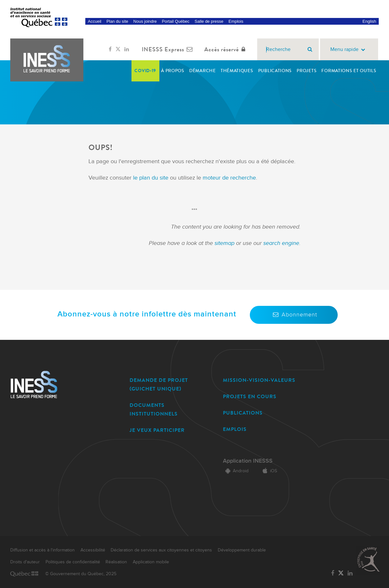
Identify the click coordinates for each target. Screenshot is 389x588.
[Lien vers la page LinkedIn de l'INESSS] (127, 49)
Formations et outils (349, 71)
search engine (281, 243)
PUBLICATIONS (243, 413)
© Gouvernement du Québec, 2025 (81, 574)
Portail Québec (176, 21)
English (369, 21)
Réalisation (116, 562)
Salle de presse (209, 21)
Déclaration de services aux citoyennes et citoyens (161, 550)
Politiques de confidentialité (73, 562)
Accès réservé (226, 49)
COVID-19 (145, 71)
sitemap (225, 243)
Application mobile (151, 562)
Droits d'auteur (25, 562)
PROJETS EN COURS (250, 396)
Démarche (203, 71)
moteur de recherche (228, 178)
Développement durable (242, 550)
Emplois (236, 21)
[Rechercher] (310, 49)
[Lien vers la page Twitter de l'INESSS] (118, 49)
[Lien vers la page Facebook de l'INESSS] (110, 49)
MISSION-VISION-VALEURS (259, 380)
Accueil (95, 21)
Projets (307, 71)
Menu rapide (349, 50)
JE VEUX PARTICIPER (157, 430)
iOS (269, 471)
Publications (275, 71)
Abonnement (294, 315)
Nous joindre (145, 21)
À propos (173, 71)
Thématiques (237, 71)
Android (236, 471)
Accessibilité (93, 550)
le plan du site (151, 178)
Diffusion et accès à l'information (42, 550)
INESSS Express (169, 49)
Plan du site (117, 21)
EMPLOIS (235, 429)
